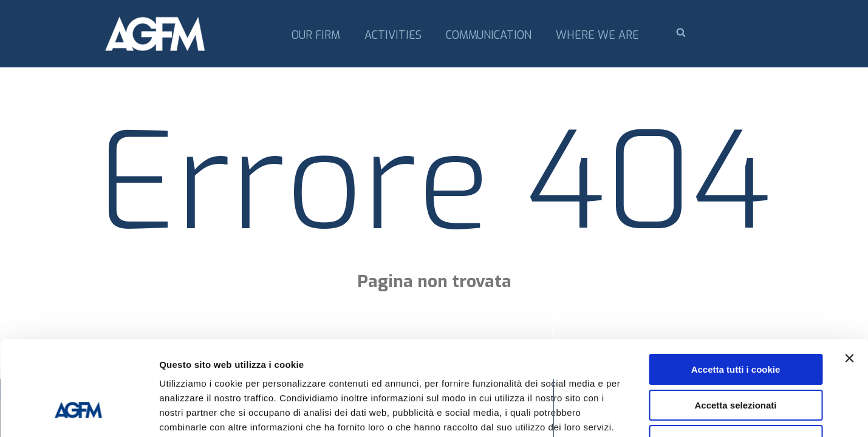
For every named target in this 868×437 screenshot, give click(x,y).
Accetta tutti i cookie (736, 289)
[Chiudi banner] (849, 277)
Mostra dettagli (639, 413)
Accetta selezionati (735, 324)
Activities (393, 35)
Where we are (597, 35)
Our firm (316, 35)
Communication (489, 35)
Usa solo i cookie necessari (736, 360)
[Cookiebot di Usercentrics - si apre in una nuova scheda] (79, 413)
